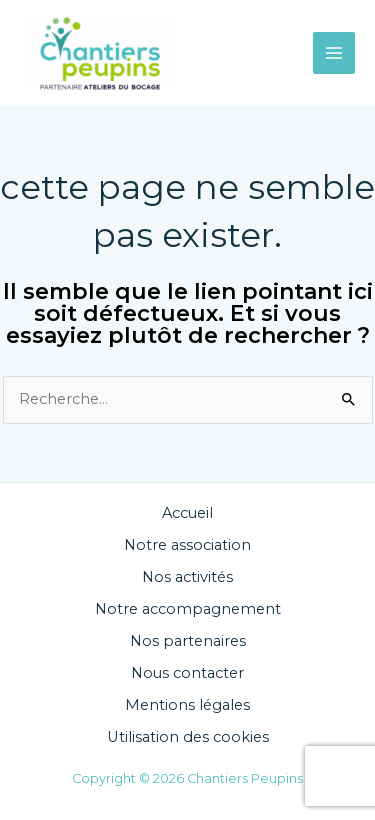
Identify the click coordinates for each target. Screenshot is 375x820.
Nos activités (187, 577)
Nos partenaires (188, 641)
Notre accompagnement (188, 609)
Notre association (187, 545)
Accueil (187, 513)
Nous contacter (187, 673)
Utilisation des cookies (188, 737)
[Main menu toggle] (334, 53)
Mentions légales (187, 705)
